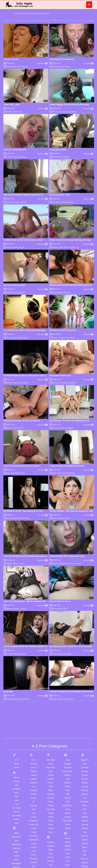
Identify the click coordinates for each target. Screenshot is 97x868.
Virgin (85, 778)
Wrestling (85, 818)
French (51, 600)
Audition (16, 598)
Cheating (34, 569)
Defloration (34, 682)
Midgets (68, 566)
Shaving (85, 566)
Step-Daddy (33, 659)
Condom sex (33, 604)
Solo (85, 611)
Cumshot (23, 202)
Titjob (85, 708)
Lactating (51, 812)
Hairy (51, 692)
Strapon (85, 649)
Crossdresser (33, 619)
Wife (85, 814)
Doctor (33, 690)
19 (45, 14)
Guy (51, 678)
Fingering (51, 573)
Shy (85, 577)
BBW (62, 67)
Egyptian (34, 726)
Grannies (51, 667)
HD (51, 703)
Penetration (68, 717)
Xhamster (43, 63)
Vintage (85, 774)
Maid (68, 539)
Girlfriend (51, 640)
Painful (68, 687)
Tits (85, 712)
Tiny (85, 705)
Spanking (85, 623)
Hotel (51, 734)
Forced (51, 596)
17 (41, 14)
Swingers (85, 672)
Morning (68, 596)
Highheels (51, 715)
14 (34, 14)
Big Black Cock (74, 247)
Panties (68, 694)
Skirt (85, 588)
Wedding (85, 803)
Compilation (33, 600)
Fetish (51, 562)
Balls (17, 620)
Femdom (51, 558)
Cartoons (34, 550)
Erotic (34, 734)
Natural (68, 621)
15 (37, 14)
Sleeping (85, 596)
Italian (51, 766)
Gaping (51, 629)
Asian (15, 112)
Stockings (85, 645)
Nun (68, 640)
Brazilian (17, 692)
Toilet (85, 716)
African (58, 202)
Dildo (33, 686)
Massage (68, 543)
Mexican (68, 562)
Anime (17, 572)
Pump (68, 755)
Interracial (51, 763)
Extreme (34, 749)
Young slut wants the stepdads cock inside (67, 466)
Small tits (85, 600)
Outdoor (68, 673)
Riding (68, 776)
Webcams (85, 799)
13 (32, 14)
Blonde (22, 247)
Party (68, 709)
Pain (68, 683)
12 (30, 14)
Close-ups (62, 112)
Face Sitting (51, 539)
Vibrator (85, 770)
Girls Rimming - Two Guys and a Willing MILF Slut (70, 421)
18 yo (55, 473)
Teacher (85, 690)
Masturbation (68, 550)
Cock (33, 592)
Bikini (16, 662)
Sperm (85, 626)
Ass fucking (16, 587)
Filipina (51, 569)
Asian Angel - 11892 (12, 105)
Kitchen (51, 798)
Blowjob (67, 67)
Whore (85, 811)
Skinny (85, 585)
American (10, 157)
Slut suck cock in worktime (15, 285)
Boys (16, 688)
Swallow (85, 664)
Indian (51, 751)
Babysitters (11, 292)
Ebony (34, 722)
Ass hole (20, 428)
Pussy (68, 759)
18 (43, 14)
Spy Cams (85, 638)
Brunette (16, 703)
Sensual (85, 554)
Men (68, 558)
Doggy (34, 693)
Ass (17, 583)
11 (28, 14)
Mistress (68, 577)
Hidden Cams (51, 711)
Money (68, 588)
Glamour (51, 648)
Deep (34, 674)
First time (51, 577)
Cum (33, 630)
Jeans (51, 780)
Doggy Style (34, 697)
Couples (34, 611)
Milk (68, 573)
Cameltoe (33, 543)
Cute (33, 645)
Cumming (33, 638)
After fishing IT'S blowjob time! (62, 59)
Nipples (68, 629)
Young (85, 828)
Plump (68, 732)
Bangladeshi (17, 624)
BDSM (19, 338)
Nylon (68, 644)
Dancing (34, 663)
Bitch (61, 157)
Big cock (25, 67)
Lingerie (51, 842)
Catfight (33, 558)
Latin (51, 823)
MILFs (68, 569)
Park (68, 702)
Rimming (68, 780)
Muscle (68, 607)
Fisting (51, 581)
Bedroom (16, 646)
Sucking (85, 661)
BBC (62, 247)
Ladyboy (51, 815)
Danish (33, 667)
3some (17, 543)
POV (68, 740)
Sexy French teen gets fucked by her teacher (22, 466)
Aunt (16, 602)
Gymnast (51, 682)
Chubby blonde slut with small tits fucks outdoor (23, 240)
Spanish (85, 619)
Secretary (85, 550)
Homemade (51, 722)
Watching (85, 792)
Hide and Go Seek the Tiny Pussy (63, 330)
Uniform (85, 756)
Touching (85, 724)
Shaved (85, 562)
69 (53, 202)
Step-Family (51, 547)
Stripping (85, 653)
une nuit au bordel (11, 59)
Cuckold (33, 626)
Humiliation (51, 737)
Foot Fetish (51, 588)
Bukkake (17, 711)
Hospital (51, 726)
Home (51, 718)
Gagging (51, 621)
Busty (17, 718)
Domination (34, 701)
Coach (23, 473)
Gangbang (51, 625)
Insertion (51, 759)
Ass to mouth (11, 338)
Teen (85, 697)
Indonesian (51, 755)
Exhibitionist (34, 745)
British (16, 696)
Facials (51, 543)
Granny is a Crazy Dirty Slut (15, 150)
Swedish (85, 668)
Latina (51, 827)
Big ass (55, 112)
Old (68, 658)
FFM (51, 566)
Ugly (85, 753)
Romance (68, 784)
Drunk (34, 708)
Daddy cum (50, 866)
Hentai (51, 707)
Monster (68, 592)
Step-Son (85, 615)
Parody (68, 706)
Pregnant (68, 744)
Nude (68, 633)
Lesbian (51, 834)
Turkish (85, 735)
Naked (68, 617)
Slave (85, 592)
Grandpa (51, 663)
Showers (85, 573)
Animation (16, 568)
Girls (51, 644)
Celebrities (34, 562)
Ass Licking (22, 157)
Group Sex (51, 674)
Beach (17, 639)
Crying (34, 623)
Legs (51, 831)
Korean (51, 802)
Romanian (68, 788)
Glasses (51, 652)
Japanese (51, 776)
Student (85, 657)
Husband (51, 741)
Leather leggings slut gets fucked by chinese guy (69, 105)
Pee (68, 713)
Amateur (10, 112)
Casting (34, 554)
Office (68, 654)
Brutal (16, 707)
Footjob (51, 592)
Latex (51, 819)
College (34, 596)
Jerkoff (51, 784)
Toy (85, 727)
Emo (34, 730)
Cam (33, 539)
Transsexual (85, 731)
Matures (68, 554)
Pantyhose (68, 698)
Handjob (51, 696)
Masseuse (68, 547)
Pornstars (68, 736)
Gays (51, 633)
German (51, 636)
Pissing (68, 728)
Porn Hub (43, 199)
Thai (85, 701)
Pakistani (68, 690)
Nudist (68, 636)
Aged (59, 473)
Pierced (68, 725)
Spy (85, 634)
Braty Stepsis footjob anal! (60, 376)
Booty (16, 684)
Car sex (33, 547)
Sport (85, 630)
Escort (34, 737)
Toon (85, 720)
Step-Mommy (68, 585)
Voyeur (85, 782)
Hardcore (51, 699)
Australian (56, 67)
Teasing (85, 693)
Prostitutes (68, 747)
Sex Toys (85, 558)
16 (39, 14)
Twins (85, 743)
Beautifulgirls (15, 473)
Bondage (17, 681)
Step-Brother (17, 699)
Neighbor (68, 625)
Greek (51, 671)
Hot (51, 730)
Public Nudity (68, 751)
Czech (34, 649)
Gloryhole (51, 655)
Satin (85, 543)
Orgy (68, 669)
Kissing (51, 794)
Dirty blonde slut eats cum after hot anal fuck (22, 421)
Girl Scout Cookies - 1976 (60, 195)
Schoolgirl (85, 547)
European (34, 741)
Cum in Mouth (71, 112)
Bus (16, 715)
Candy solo (33, 866)
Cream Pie (67, 292)
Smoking (85, 604)
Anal (8, 67)
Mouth (68, 604)
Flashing (51, 585)
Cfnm (34, 566)
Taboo (85, 682)
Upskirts (85, 760)
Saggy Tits (85, 539)
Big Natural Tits (16, 67)
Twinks (85, 739)
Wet (85, 807)
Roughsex (68, 792)
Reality (68, 769)
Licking (51, 838)
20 (47, 14)
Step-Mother (68, 600)
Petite (68, 721)
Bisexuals (16, 665)
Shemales (85, 569)
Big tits (21, 112)
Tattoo (85, 686)
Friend (51, 604)
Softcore (85, 607)
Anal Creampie (23, 383)
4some (55, 338)
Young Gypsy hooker (58, 150)
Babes (16, 247)
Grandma (51, 659)
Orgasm (68, 665)
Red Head (68, 773)
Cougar (33, 607)
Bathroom (17, 627)
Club (34, 588)
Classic (34, 577)
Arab (16, 576)
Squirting (85, 642)
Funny (51, 611)
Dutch (33, 712)
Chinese (34, 573)
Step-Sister (85, 581)
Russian (68, 795)
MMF (68, 581)
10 (26, 14)
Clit (33, 581)
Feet (51, 550)
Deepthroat (73, 383)
